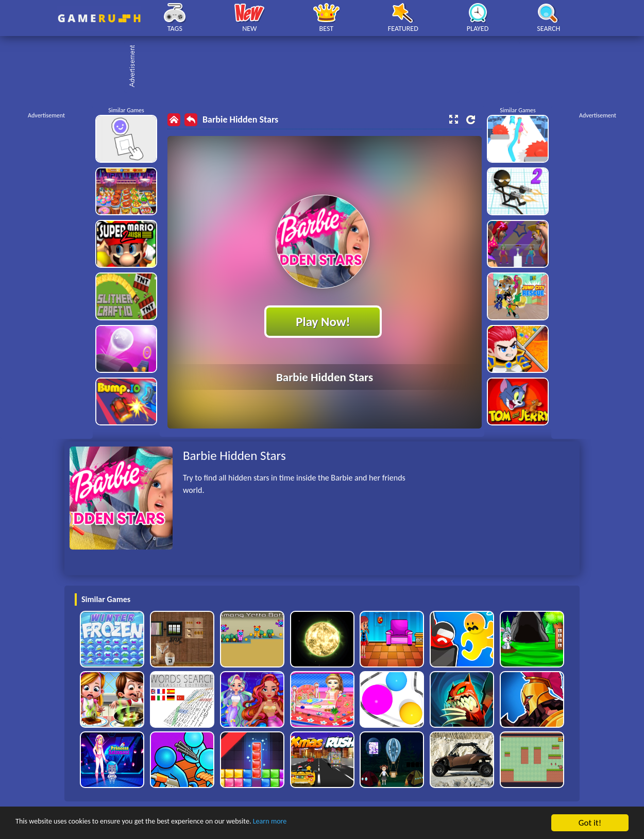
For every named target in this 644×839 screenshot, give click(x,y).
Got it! (590, 823)
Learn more (322, 823)
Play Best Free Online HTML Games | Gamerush (99, 18)
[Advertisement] (327, 67)
